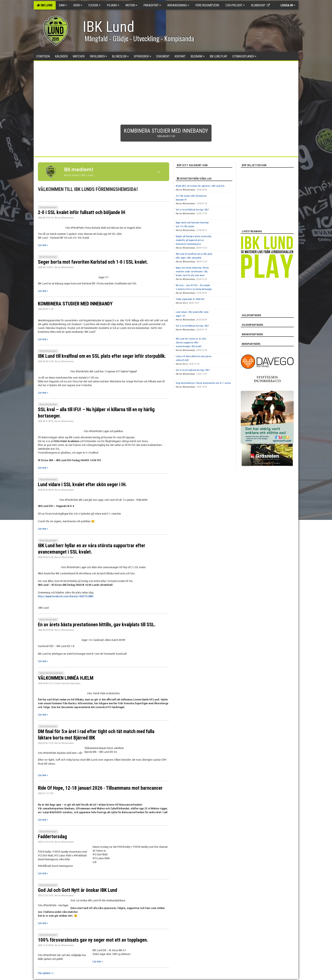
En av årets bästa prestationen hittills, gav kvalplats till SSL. (97, 625)
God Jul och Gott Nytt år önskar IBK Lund (77, 890)
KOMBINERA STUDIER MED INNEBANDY (75, 304)
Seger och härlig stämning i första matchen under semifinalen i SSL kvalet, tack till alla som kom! (192, 272)
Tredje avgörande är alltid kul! (190, 299)
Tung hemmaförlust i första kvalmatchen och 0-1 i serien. (204, 383)
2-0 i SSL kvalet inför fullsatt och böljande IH (82, 212)
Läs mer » (43, 245)
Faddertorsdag (52, 837)
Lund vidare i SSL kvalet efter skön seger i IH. (82, 485)
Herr (78, 5)
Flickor (95, 5)
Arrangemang (178, 5)
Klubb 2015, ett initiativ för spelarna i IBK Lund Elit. (200, 186)
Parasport (152, 5)
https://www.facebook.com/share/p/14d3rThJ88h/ (66, 596)
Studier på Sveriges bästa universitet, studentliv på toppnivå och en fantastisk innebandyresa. (194, 240)
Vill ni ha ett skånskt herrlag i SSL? (193, 370)
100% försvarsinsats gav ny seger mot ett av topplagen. (93, 940)
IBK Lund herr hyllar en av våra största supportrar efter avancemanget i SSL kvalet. (191, 343)
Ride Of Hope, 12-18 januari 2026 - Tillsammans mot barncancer (100, 788)
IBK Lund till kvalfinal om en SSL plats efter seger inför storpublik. (102, 356)
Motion (131, 5)
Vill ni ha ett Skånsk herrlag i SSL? (192, 210)
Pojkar (113, 5)
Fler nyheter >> (46, 973)
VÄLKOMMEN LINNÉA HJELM (66, 678)
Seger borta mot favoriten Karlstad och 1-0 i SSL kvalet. (93, 262)
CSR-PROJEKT (235, 5)
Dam (63, 5)
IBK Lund (45, 5)
